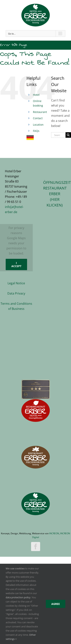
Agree (56, 604)
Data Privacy (16, 293)
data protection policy (18, 597)
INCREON (54, 533)
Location (38, 125)
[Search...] (58, 135)
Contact (38, 118)
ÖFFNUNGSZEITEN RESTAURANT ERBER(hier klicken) (55, 194)
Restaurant (40, 112)
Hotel (36, 95)
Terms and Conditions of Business (16, 306)
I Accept (16, 264)
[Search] (68, 135)
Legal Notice (16, 283)
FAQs (36, 131)
